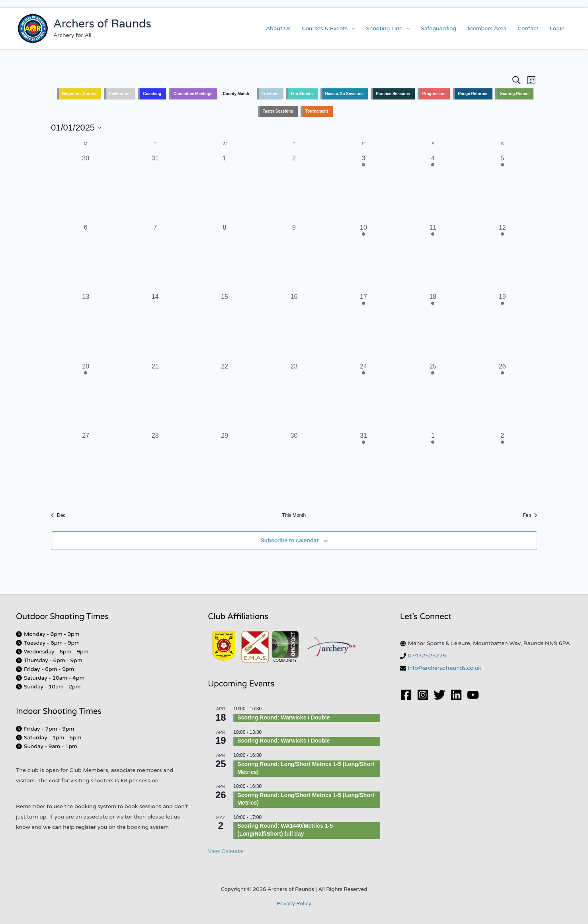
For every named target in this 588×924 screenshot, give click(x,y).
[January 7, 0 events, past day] (155, 257)
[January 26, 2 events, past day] (502, 396)
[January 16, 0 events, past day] (294, 327)
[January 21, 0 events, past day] (155, 396)
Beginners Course (79, 94)
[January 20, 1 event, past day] (86, 396)
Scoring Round (514, 94)
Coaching (152, 94)
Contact (528, 28)
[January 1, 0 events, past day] (225, 188)
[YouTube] (473, 695)
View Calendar (226, 851)
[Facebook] (406, 695)
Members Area (487, 28)
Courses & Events (325, 28)
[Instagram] (423, 695)
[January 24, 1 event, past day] (363, 396)
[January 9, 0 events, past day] (294, 257)
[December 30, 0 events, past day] (86, 188)
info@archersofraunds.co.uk (445, 668)
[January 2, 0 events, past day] (294, 188)
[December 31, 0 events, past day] (155, 188)
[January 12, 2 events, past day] (502, 257)
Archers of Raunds (102, 24)
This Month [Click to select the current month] (294, 515)
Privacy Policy (294, 904)
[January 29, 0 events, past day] (225, 466)
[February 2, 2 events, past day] (502, 466)
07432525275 (427, 656)
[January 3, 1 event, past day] (363, 188)
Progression (434, 94)
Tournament (317, 111)
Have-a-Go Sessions (345, 94)
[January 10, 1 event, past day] (363, 257)
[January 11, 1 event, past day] (433, 257)
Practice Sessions (393, 94)
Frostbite (270, 94)
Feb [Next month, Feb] (530, 515)
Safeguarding (439, 28)
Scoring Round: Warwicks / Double (283, 717)
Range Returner (473, 94)
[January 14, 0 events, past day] (155, 327)
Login (557, 28)
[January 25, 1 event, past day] (433, 396)
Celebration (120, 94)
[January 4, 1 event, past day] (433, 188)
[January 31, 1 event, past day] (363, 466)
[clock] (48, 634)
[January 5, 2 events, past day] (502, 188)
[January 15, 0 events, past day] (225, 327)
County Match (236, 94)
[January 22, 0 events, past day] (225, 396)
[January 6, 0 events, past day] (86, 257)
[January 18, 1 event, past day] (433, 327)
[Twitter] (440, 695)
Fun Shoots (302, 94)
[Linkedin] (456, 695)
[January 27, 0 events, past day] (86, 466)
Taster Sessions (278, 111)
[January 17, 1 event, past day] (363, 327)
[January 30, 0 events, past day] (294, 466)
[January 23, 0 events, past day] (294, 396)
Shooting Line (384, 28)
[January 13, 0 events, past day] (86, 327)
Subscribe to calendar (289, 540)
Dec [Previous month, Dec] (58, 515)
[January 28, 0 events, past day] (155, 466)
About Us (278, 28)
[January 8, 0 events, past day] (225, 257)
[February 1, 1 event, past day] (433, 466)
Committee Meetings (193, 94)
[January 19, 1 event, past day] (502, 327)
